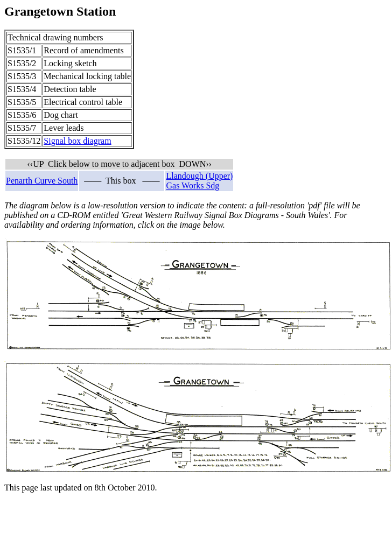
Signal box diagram (77, 141)
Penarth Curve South (42, 181)
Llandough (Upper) (199, 176)
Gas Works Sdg (192, 185)
